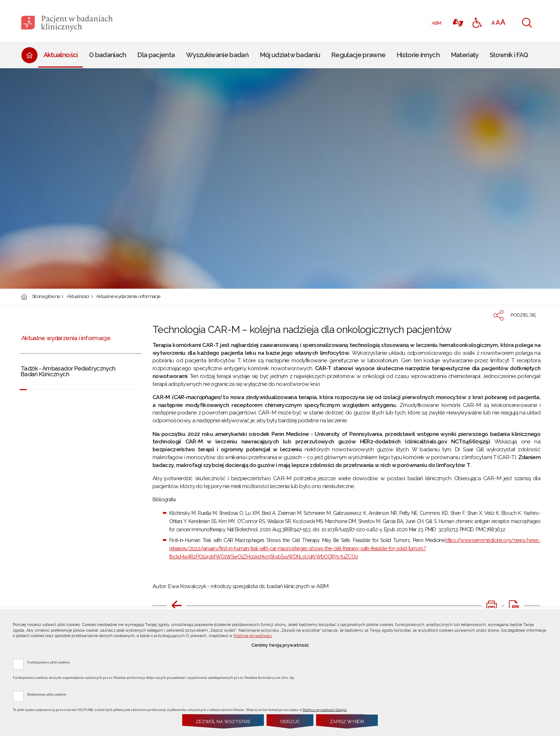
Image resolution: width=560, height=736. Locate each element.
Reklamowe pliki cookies (47, 694)
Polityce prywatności (253, 636)
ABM (436, 21)
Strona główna (46, 297)
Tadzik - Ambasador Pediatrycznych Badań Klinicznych (68, 371)
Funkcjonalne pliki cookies (48, 662)
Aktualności (78, 297)
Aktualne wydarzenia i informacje (128, 297)
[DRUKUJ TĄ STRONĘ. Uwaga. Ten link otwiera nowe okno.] (491, 606)
